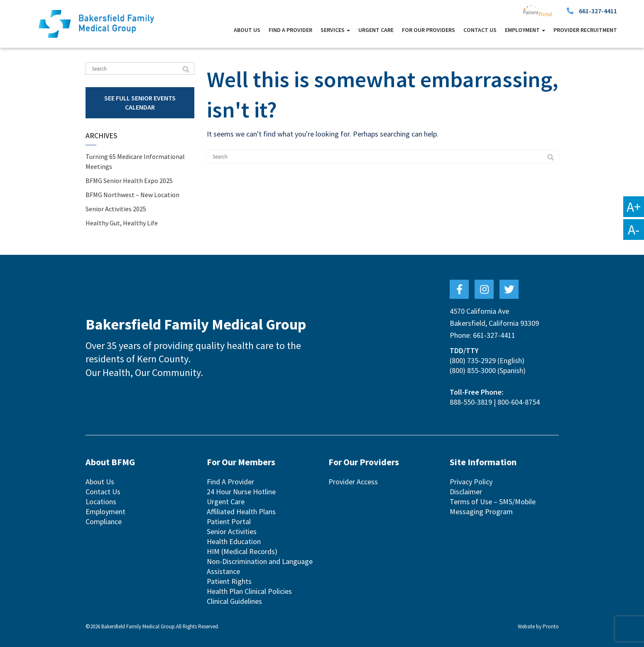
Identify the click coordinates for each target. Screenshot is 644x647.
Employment (525, 30)
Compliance (104, 521)
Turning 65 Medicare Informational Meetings (135, 161)
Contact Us (480, 30)
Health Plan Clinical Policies (249, 591)
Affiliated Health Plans (241, 511)
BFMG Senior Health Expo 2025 (129, 181)
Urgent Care (376, 30)
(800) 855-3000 (473, 370)
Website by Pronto (538, 626)
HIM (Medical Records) (242, 551)
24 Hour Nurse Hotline (241, 492)
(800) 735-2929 (473, 360)
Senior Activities (232, 531)
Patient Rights (229, 581)
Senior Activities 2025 (116, 209)
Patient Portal (229, 521)
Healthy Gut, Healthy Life (122, 223)
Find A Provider (290, 30)
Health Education (234, 541)
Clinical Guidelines (234, 601)
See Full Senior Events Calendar (140, 102)
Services (335, 30)
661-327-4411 (598, 11)
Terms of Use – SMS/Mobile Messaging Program (493, 507)
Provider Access (353, 482)
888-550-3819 (471, 402)
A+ (634, 207)
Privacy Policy (471, 482)
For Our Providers (429, 30)
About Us (247, 30)
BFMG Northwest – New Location (132, 195)
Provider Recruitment (585, 30)
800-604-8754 (519, 402)
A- (634, 230)
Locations (101, 502)
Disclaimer (466, 492)
